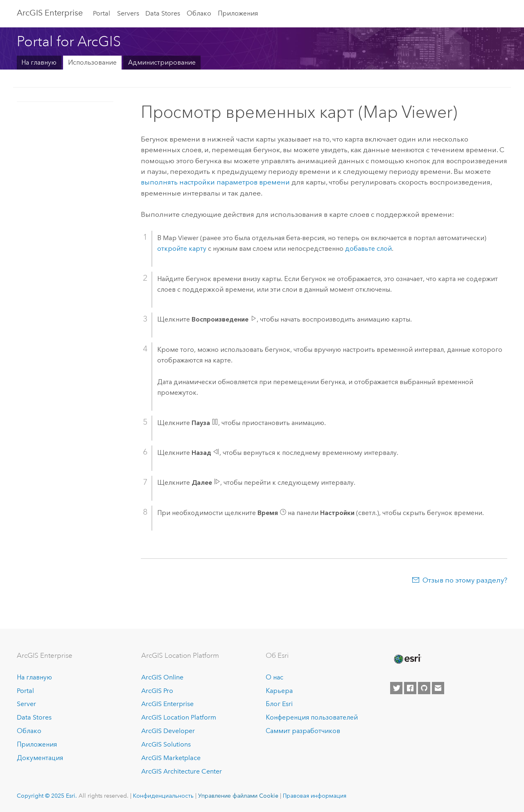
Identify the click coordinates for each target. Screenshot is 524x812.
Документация (40, 758)
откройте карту (182, 249)
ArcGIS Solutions (166, 744)
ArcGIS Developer (168, 731)
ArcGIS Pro (157, 691)
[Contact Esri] (438, 688)
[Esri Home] (407, 659)
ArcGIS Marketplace (171, 758)
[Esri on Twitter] (396, 688)
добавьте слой (368, 249)
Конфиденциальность (163, 796)
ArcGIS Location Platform (179, 717)
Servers (128, 13)
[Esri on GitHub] (424, 688)
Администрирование (162, 62)
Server (26, 704)
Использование (92, 62)
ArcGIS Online (162, 677)
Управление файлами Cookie (238, 796)
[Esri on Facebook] (410, 688)
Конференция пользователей (312, 717)
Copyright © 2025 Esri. (47, 796)
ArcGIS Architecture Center (182, 771)
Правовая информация (315, 796)
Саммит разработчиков (303, 731)
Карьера (279, 691)
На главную (39, 62)
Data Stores (163, 13)
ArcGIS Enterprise (50, 13)
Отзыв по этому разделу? (465, 580)
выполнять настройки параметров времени (215, 182)
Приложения (238, 13)
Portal (102, 13)
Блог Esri (279, 704)
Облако (199, 13)
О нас (274, 677)
